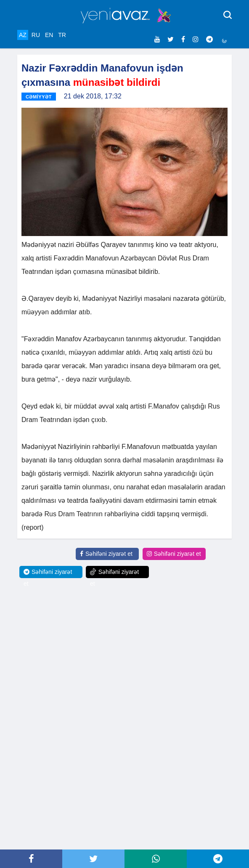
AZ (23, 35)
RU (36, 35)
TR (62, 35)
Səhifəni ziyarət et (106, 554)
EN (49, 35)
